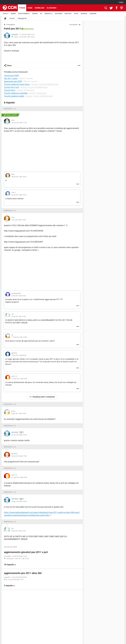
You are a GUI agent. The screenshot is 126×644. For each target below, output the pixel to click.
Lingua (121, 2)
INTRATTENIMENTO (24, 14)
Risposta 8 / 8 (10, 522)
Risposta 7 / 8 (10, 492)
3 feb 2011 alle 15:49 (19, 531)
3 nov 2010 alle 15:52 (19, 220)
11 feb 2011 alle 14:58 (19, 337)
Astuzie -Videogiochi (26, 90)
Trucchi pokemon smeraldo (16, 93)
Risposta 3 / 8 (10, 404)
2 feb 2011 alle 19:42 (19, 296)
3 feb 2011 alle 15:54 (19, 316)
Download (40, 8)
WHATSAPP (68, 14)
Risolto (26, 29)
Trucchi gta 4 (10, 90)
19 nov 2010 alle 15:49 (19, 501)
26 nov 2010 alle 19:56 (19, 456)
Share (9, 66)
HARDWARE (93, 14)
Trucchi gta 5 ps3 (11, 87)
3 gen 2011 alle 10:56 (19, 413)
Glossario (52, 8)
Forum (22, 8)
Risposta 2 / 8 (10, 211)
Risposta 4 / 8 (10, 426)
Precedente (11, 25)
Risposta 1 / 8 (10, 109)
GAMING (13, 14)
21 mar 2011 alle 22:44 (19, 379)
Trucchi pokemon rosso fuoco (17, 84)
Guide (30, 8)
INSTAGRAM (59, 14)
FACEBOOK (84, 14)
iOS (41, 14)
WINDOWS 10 (48, 14)
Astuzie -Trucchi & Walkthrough (45, 84)
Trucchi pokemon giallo (14, 96)
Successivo (74, 25)
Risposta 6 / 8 (10, 468)
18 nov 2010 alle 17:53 (19, 123)
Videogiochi (22, 18)
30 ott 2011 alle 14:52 (19, 177)
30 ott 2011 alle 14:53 (27, 37)
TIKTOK (76, 14)
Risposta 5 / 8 (10, 447)
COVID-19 (5, 14)
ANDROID (35, 14)
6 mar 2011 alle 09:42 (19, 355)
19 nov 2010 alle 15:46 (19, 435)
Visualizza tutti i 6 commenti (44, 397)
